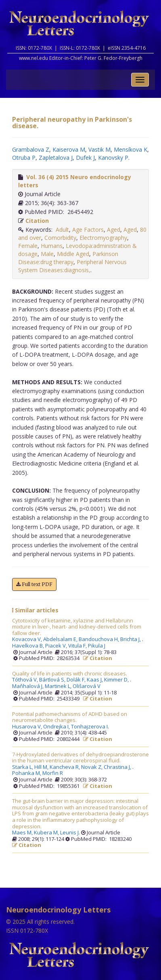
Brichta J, (131, 639)
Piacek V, (57, 646)
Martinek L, (59, 686)
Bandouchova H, (99, 639)
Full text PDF (34, 584)
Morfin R (53, 773)
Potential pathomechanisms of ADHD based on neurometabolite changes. (70, 717)
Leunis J (69, 833)
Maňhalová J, (28, 686)
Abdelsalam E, (61, 639)
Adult (62, 230)
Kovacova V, (28, 639)
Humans (52, 246)
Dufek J (85, 158)
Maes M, (23, 833)
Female (28, 246)
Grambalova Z (31, 149)
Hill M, (42, 767)
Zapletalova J (56, 158)
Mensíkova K (131, 149)
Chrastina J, (118, 767)
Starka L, (23, 767)
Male (47, 254)
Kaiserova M (69, 149)
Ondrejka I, (57, 727)
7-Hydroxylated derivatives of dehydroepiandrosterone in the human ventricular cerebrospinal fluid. (80, 758)
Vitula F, (78, 646)
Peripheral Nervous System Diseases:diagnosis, (72, 266)
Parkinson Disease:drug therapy (68, 258)
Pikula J (97, 646)
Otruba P (24, 158)
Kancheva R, (65, 767)
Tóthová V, (26, 680)
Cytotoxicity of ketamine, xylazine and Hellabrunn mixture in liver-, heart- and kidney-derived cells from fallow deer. (77, 627)
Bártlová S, (53, 680)
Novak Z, (92, 767)
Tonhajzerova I (89, 727)
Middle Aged (73, 254)
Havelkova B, (29, 646)
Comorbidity (60, 238)
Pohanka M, (27, 773)
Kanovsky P (113, 158)
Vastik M (99, 149)
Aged (114, 230)
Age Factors (88, 230)
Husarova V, (28, 727)
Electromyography (103, 238)
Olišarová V (87, 686)
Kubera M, (47, 833)
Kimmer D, (117, 680)
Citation (37, 221)
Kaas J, (95, 680)
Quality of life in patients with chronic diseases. (70, 674)
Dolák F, (77, 680)
